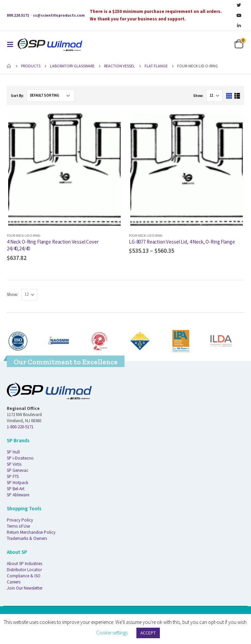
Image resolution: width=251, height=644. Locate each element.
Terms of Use (18, 526)
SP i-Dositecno (20, 458)
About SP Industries (24, 564)
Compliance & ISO (24, 576)
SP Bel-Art (16, 489)
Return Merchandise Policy (31, 532)
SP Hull (13, 452)
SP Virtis (14, 464)
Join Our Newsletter (25, 588)
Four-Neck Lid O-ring (24, 236)
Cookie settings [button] (112, 633)
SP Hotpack (18, 483)
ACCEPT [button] (148, 633)
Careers (14, 582)
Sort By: (17, 96)
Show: (198, 96)
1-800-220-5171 (20, 427)
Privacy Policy (20, 520)
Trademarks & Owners (27, 538)
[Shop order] (51, 96)
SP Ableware (18, 495)
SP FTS (13, 476)
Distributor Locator (24, 570)
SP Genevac (18, 470)
